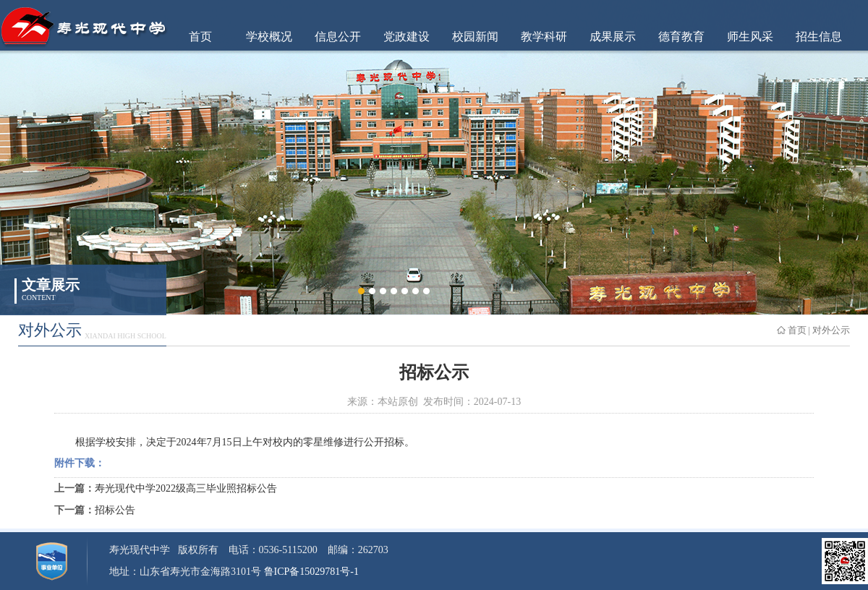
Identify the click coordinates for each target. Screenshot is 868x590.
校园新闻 (475, 37)
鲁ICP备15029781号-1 (311, 572)
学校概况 (269, 37)
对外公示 (831, 330)
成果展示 (613, 37)
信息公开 (338, 37)
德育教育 (681, 37)
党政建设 (407, 37)
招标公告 (115, 510)
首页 (200, 37)
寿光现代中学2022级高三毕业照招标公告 (186, 488)
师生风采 (750, 37)
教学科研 (544, 37)
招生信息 (819, 37)
